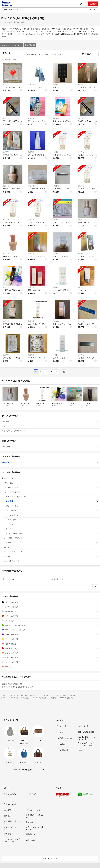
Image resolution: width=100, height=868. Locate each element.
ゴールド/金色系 (50, 662)
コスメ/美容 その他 (51, 561)
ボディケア (51, 556)
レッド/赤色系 (50, 648)
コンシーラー (52, 510)
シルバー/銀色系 (50, 658)
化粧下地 (30, 45)
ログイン (82, 4)
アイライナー (52, 520)
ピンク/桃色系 (50, 644)
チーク (52, 529)
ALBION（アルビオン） (12, 45)
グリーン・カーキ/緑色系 (50, 625)
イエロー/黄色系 (50, 639)
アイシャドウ (52, 524)
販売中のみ (31, 54)
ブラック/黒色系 (50, 602)
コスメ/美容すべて (51, 487)
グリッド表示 (58, 54)
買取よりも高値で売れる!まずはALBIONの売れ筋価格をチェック (50, 685)
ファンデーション (52, 506)
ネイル (51, 547)
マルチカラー (50, 667)
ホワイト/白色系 (50, 607)
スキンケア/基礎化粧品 (51, 533)
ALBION (50, 462)
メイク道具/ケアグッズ (51, 538)
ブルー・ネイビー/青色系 (50, 630)
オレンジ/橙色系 (50, 653)
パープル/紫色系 (50, 634)
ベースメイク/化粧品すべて (52, 497)
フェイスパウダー (52, 515)
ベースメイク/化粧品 (51, 492)
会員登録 (93, 4)
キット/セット (51, 543)
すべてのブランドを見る (23, 770)
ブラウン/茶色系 (50, 616)
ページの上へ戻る (50, 858)
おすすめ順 (43, 54)
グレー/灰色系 (50, 611)
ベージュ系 (50, 621)
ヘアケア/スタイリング (51, 552)
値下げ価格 (50, 447)
